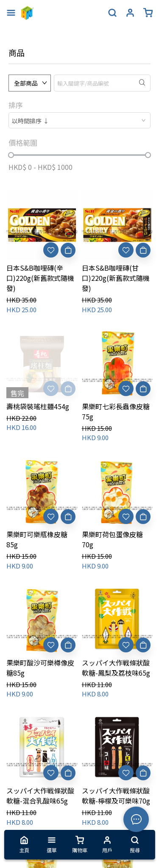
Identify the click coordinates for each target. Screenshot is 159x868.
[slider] (11, 155)
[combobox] (79, 120)
